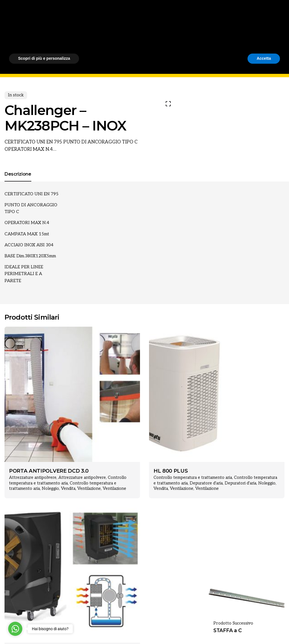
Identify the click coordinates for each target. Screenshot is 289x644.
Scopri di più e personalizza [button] (44, 628)
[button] (277, 584)
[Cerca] (278, 39)
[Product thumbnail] (72, 394)
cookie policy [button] (166, 599)
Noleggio (50, 489)
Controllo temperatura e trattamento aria (193, 478)
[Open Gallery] (168, 104)
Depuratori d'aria (240, 483)
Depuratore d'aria (206, 483)
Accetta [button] (264, 628)
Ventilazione (89, 489)
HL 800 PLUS (171, 471)
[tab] (18, 181)
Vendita (68, 489)
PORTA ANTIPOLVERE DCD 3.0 (49, 471)
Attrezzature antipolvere (33, 478)
